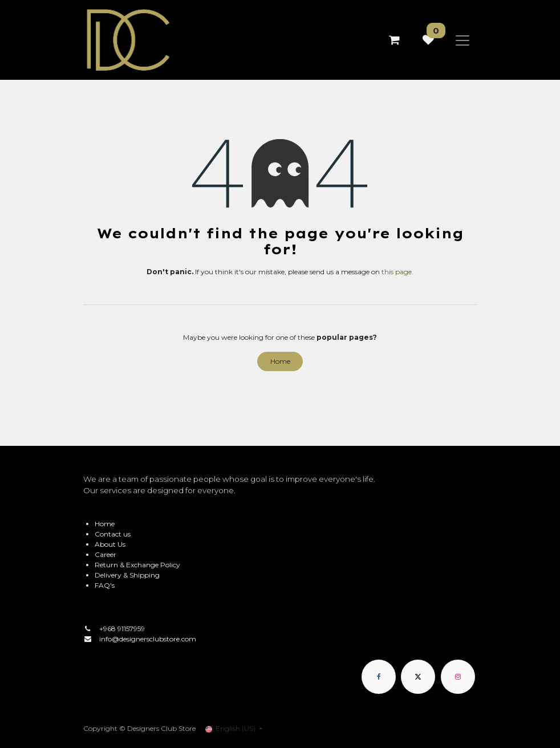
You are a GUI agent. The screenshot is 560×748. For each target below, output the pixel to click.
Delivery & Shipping (127, 575)
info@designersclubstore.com (148, 639)
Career (105, 554)
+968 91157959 (122, 629)
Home (280, 361)
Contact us (113, 534)
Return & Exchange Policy (137, 565)
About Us (110, 544)
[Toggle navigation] (462, 40)
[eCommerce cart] (394, 40)
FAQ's (105, 585)
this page (397, 272)
